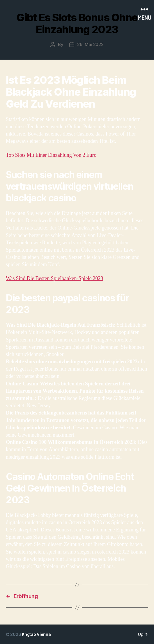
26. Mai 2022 (90, 44)
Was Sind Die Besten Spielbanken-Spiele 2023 (55, 279)
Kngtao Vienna (36, 634)
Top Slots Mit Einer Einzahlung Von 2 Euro (51, 155)
